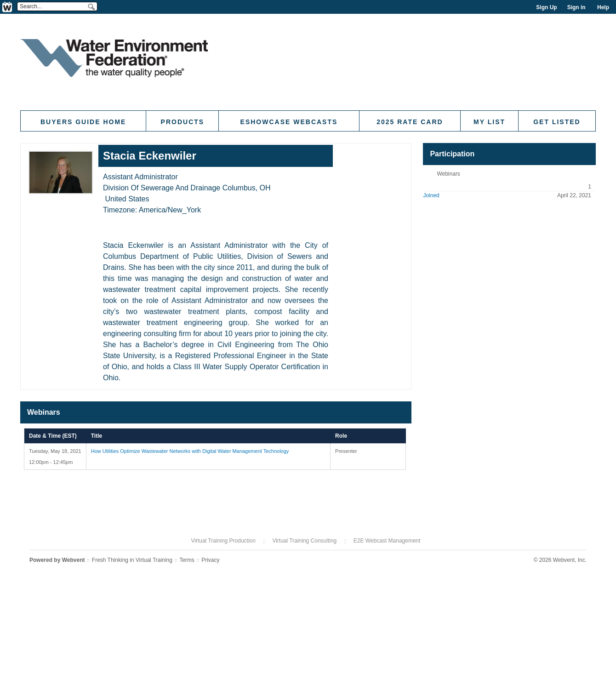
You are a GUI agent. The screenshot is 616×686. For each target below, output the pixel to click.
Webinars (448, 174)
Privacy (210, 560)
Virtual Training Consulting (304, 541)
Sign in (576, 7)
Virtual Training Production (223, 541)
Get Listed (557, 122)
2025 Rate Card (410, 122)
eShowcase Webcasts (289, 122)
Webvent (74, 560)
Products (183, 122)
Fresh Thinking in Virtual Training (132, 560)
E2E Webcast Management (387, 541)
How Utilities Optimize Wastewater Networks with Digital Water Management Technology (190, 451)
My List (489, 122)
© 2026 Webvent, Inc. (560, 560)
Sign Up (546, 7)
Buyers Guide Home (83, 122)
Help (603, 7)
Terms (187, 560)
